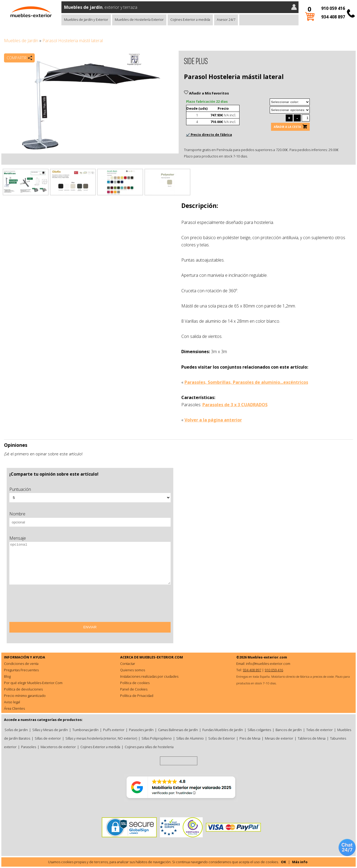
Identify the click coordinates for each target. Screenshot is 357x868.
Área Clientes (14, 708)
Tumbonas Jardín (85, 730)
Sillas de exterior (48, 738)
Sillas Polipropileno (157, 738)
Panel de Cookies (134, 689)
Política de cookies (135, 683)
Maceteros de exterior (58, 747)
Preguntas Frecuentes (21, 670)
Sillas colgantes (259, 730)
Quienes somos (133, 670)
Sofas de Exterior (222, 738)
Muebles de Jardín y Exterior (86, 19)
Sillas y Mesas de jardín (50, 730)
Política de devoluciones (23, 689)
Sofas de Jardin (16, 730)
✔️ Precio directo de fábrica (209, 135)
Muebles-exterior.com (267, 657)
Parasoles (29, 747)
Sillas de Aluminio (190, 738)
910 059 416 (333, 8)
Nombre (17, 514)
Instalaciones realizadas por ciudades (149, 676)
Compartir (17, 58)
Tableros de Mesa (312, 738)
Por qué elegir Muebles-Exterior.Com (33, 683)
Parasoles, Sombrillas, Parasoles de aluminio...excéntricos (246, 382)
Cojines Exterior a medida (190, 19)
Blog (7, 676)
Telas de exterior (319, 730)
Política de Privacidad (137, 696)
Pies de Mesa (250, 738)
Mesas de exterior (279, 738)
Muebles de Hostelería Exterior (139, 19)
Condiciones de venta (21, 664)
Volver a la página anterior (213, 420)
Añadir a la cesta (287, 127)
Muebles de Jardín (21, 41)
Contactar (128, 664)
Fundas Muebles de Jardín (223, 730)
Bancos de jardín (289, 730)
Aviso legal (12, 702)
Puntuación (20, 489)
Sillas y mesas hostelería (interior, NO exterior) (101, 738)
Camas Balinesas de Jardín (178, 730)
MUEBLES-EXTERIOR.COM (161, 657)
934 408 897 (333, 17)
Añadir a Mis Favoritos (206, 93)
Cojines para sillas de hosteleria (149, 747)
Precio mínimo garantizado (25, 696)
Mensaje (18, 538)
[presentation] (50, 605)
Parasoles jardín (141, 730)
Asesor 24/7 (226, 19)
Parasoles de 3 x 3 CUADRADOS (235, 405)
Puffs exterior (114, 730)
